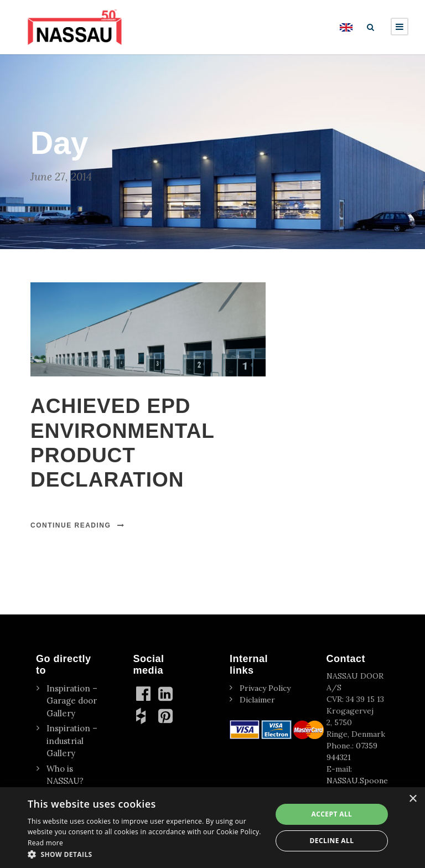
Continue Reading (78, 525)
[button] (146, 854)
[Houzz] (144, 716)
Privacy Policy (265, 688)
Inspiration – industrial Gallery (72, 741)
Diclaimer (257, 700)
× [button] (413, 799)
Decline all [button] (332, 841)
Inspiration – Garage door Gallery (72, 701)
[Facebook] (144, 694)
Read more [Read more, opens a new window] (45, 843)
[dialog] (212, 828)
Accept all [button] (332, 814)
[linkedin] (167, 694)
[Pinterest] (167, 716)
